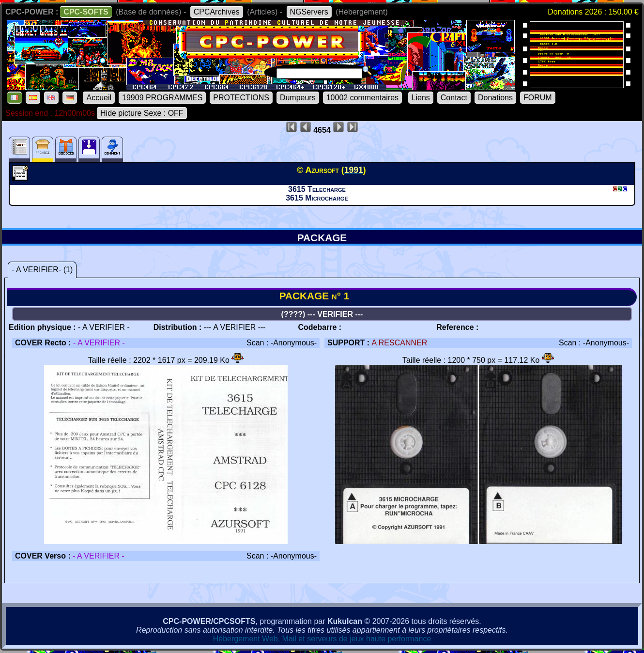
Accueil (99, 98)
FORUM (538, 98)
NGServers (309, 12)
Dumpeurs (298, 98)
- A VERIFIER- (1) (42, 270)
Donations (495, 98)
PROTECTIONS (241, 98)
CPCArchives (217, 12)
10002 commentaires (362, 98)
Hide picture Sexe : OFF (142, 113)
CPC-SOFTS (86, 12)
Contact (454, 98)
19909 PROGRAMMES (162, 98)
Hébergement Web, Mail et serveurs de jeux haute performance (322, 639)
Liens (421, 98)
